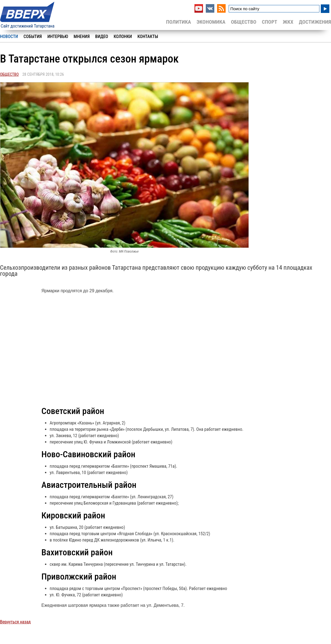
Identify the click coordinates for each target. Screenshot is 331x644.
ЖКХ (288, 22)
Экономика (211, 22)
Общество (244, 22)
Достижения (315, 22)
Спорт (269, 22)
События (33, 36)
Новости (9, 36)
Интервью (58, 36)
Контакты (148, 36)
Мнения (82, 36)
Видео (102, 36)
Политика (179, 22)
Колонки (123, 36)
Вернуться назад (15, 622)
